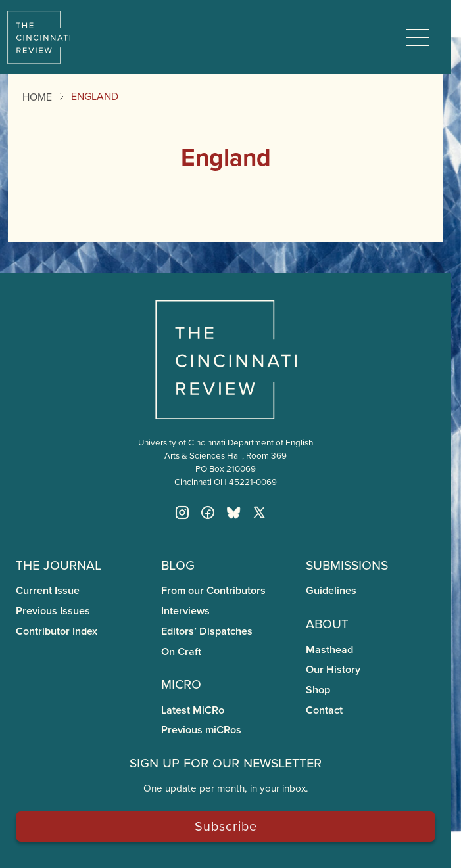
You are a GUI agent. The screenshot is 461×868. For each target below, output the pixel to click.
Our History (333, 669)
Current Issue (48, 590)
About (327, 623)
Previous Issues (53, 611)
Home (37, 97)
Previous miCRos (201, 730)
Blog (178, 564)
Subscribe (226, 826)
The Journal (59, 564)
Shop (318, 690)
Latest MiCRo (193, 710)
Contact (324, 710)
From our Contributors (213, 590)
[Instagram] (182, 513)
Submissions (347, 564)
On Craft (181, 651)
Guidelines (331, 590)
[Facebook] (208, 513)
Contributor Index (57, 631)
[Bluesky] (233, 513)
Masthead (329, 650)
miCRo (181, 683)
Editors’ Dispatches (207, 631)
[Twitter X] (259, 513)
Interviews (185, 611)
